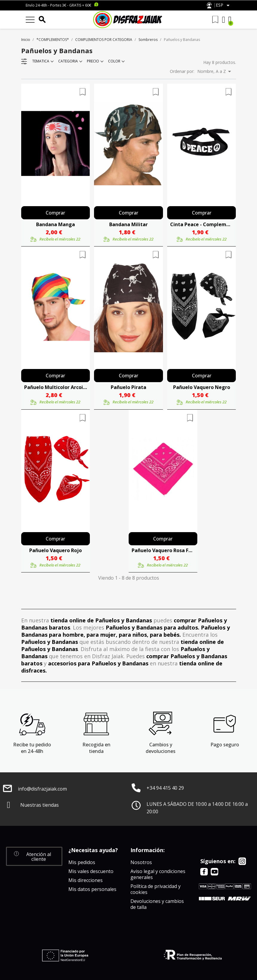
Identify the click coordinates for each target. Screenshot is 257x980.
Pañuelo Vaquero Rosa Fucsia (163, 550)
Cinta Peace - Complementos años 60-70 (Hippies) (201, 224)
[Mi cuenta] (224, 20)
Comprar (55, 213)
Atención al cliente (209, 6)
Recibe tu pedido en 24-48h (32, 748)
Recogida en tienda (96, 748)
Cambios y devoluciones (161, 748)
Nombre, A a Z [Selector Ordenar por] (215, 71)
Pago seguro (225, 745)
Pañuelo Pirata (128, 387)
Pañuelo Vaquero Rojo (56, 550)
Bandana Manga (56, 224)
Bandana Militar (128, 224)
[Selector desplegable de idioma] (224, 5)
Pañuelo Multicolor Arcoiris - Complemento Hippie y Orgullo (56, 387)
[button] (34, 856)
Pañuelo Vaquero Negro (202, 387)
